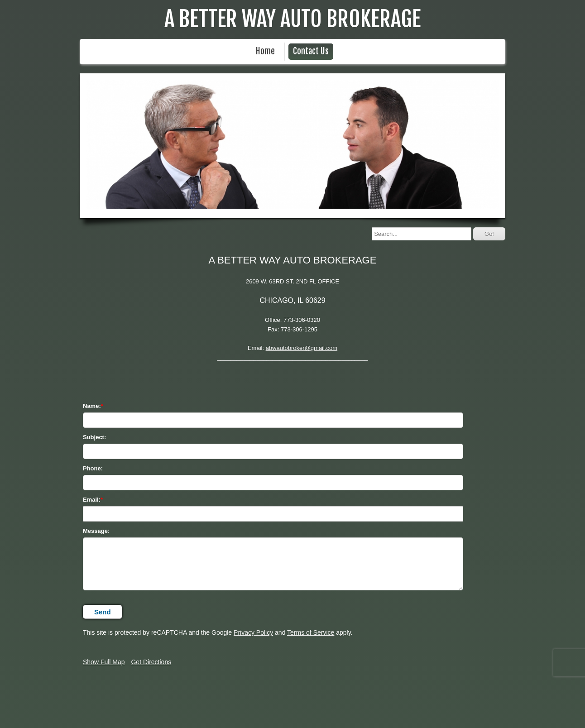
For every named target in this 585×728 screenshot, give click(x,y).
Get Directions (151, 662)
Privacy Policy (253, 632)
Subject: (94, 437)
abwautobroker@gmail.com (302, 348)
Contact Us (311, 51)
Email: (92, 500)
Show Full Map (104, 662)
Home (265, 51)
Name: (92, 406)
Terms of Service (311, 632)
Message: (96, 531)
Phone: (93, 468)
